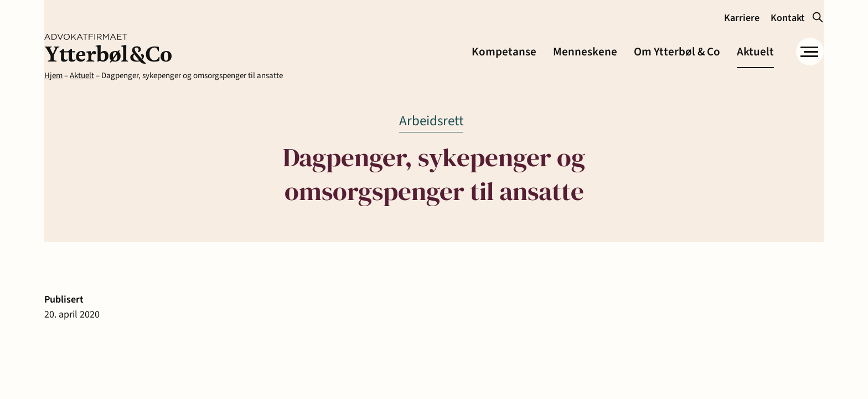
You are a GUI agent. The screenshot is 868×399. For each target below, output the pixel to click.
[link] (108, 49)
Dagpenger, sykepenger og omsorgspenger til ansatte (192, 76)
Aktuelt (82, 76)
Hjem (53, 76)
